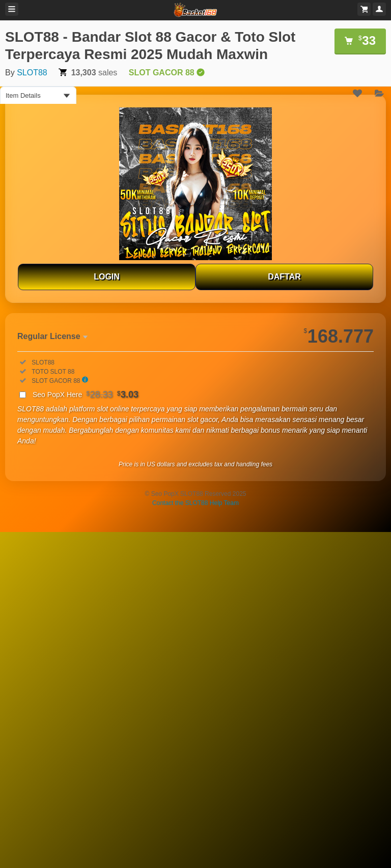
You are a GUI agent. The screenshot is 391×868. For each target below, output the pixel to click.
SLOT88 (32, 73)
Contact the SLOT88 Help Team (195, 503)
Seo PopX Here (86, 395)
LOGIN (107, 277)
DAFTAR (284, 277)
